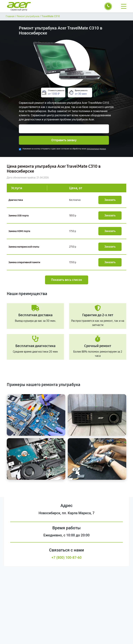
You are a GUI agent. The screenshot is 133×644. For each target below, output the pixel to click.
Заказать (110, 200)
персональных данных (96, 149)
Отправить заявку (64, 140)
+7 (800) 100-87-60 (66, 558)
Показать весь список (67, 280)
